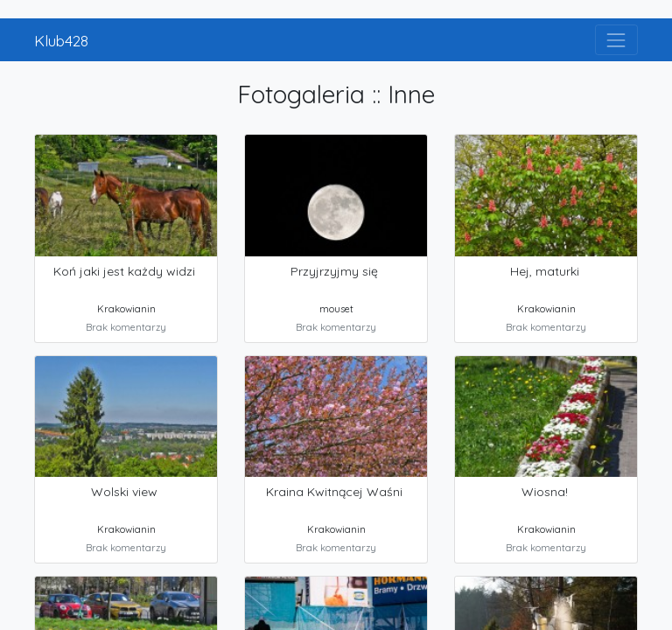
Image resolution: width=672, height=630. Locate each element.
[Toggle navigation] (616, 40)
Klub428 (61, 40)
